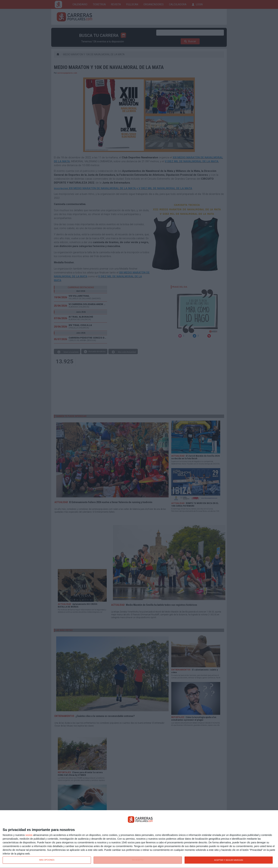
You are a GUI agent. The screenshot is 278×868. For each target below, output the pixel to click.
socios (29, 835)
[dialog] (139, 839)
